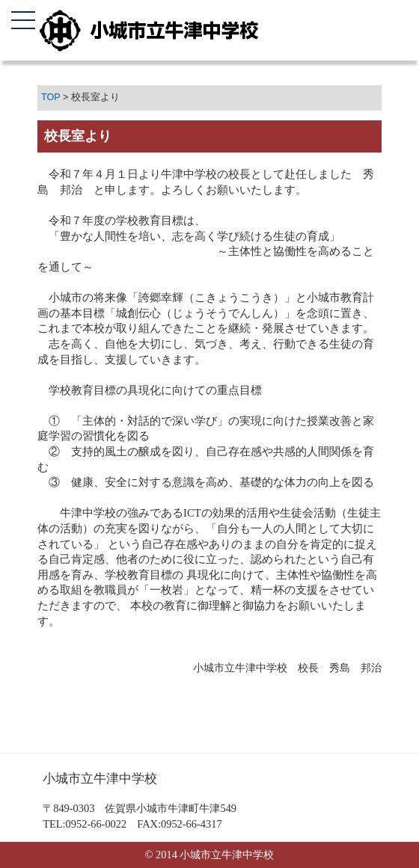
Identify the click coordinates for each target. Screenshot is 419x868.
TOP (51, 97)
